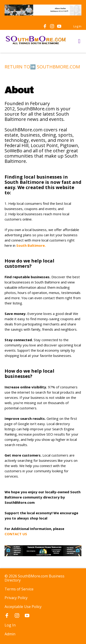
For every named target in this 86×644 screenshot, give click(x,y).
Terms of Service (19, 589)
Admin (10, 634)
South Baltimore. (31, 245)
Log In (77, 26)
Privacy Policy (16, 598)
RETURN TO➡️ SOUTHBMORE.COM (42, 67)
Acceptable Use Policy (23, 607)
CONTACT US (16, 534)
